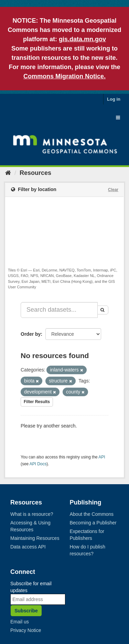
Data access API (28, 547)
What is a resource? (32, 514)
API (102, 457)
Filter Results (37, 402)
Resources (35, 173)
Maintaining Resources (35, 538)
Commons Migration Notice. (64, 76)
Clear (113, 190)
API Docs (38, 464)
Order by (31, 334)
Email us (20, 622)
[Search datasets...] (59, 310)
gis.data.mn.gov (82, 39)
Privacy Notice (26, 630)
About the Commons (92, 514)
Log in (114, 99)
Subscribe (26, 611)
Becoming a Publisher (93, 523)
